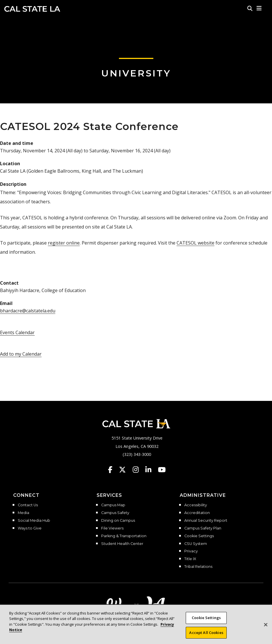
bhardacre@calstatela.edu (28, 311)
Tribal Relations (198, 567)
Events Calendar (17, 332)
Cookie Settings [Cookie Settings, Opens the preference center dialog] (206, 622)
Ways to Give (30, 528)
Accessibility (196, 505)
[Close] (266, 629)
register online (64, 243)
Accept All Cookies (206, 637)
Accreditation (197, 513)
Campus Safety (115, 513)
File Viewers (112, 528)
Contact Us (28, 505)
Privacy (191, 551)
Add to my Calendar (21, 354)
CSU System (196, 544)
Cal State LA (32, 9)
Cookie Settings (199, 536)
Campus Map (113, 505)
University (136, 73)
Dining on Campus (118, 521)
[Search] (250, 8)
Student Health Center (122, 544)
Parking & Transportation (124, 536)
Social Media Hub (34, 521)
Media (24, 513)
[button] (259, 8)
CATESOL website (195, 243)
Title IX (190, 559)
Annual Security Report (206, 521)
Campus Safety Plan (203, 528)
